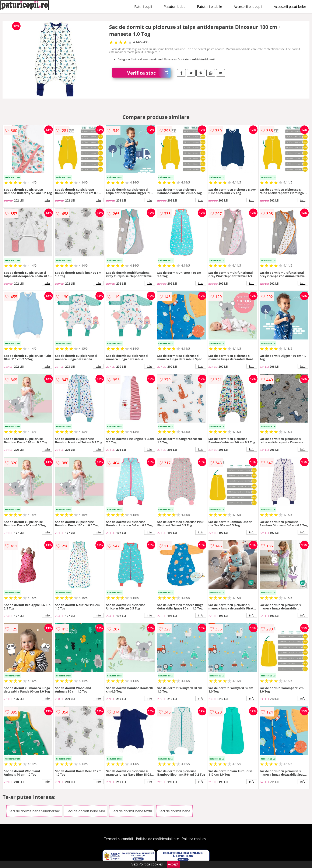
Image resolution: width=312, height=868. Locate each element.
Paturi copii (143, 7)
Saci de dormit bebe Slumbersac (34, 811)
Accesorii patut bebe (290, 7)
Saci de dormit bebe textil (132, 811)
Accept (173, 864)
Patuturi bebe (175, 7)
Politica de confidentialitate (157, 839)
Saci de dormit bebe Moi (86, 811)
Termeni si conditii (118, 839)
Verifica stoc (149, 73)
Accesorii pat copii (248, 7)
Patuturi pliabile (210, 7)
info (47, 200)
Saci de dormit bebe (174, 811)
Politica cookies (194, 839)
